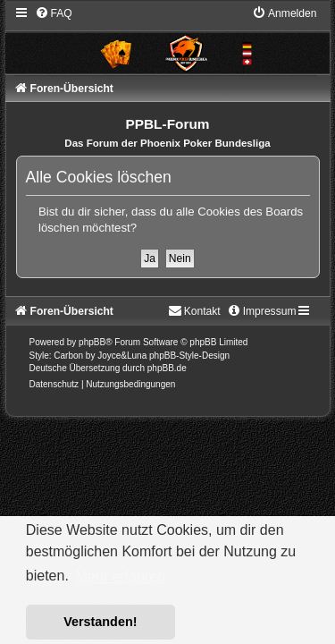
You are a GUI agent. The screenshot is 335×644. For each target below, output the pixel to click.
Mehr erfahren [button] (120, 576)
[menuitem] (54, 13)
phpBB (92, 342)
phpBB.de (167, 368)
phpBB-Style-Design (189, 356)
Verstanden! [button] (100, 622)
